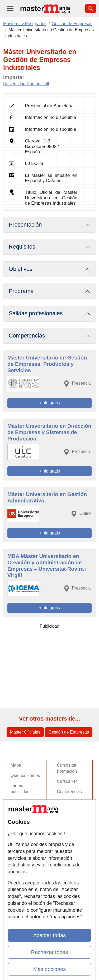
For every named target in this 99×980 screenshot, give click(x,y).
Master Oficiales (25, 732)
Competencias (27, 336)
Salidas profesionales (36, 313)
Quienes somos (25, 776)
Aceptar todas (49, 935)
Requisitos (22, 247)
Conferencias (69, 792)
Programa (21, 291)
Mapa (16, 765)
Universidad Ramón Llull (26, 84)
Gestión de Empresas (69, 732)
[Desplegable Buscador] (91, 8)
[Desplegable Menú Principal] (10, 8)
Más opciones (49, 969)
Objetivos (21, 269)
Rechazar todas (49, 952)
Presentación (25, 225)
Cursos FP (67, 781)
